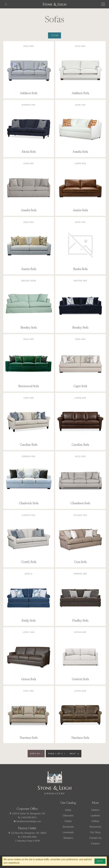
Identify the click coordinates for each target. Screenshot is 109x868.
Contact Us (95, 838)
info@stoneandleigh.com (27, 821)
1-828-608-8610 (27, 817)
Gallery (95, 821)
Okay (100, 861)
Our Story (95, 832)
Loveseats (68, 832)
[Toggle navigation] (103, 4)
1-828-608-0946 (27, 837)
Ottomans (68, 816)
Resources (95, 827)
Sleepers (68, 838)
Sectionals (68, 827)
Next (74, 754)
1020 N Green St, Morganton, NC (27, 814)
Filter (55, 35)
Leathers (95, 816)
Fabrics (95, 810)
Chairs (68, 821)
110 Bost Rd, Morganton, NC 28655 (27, 833)
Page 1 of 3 (56, 754)
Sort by (36, 754)
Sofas (68, 810)
